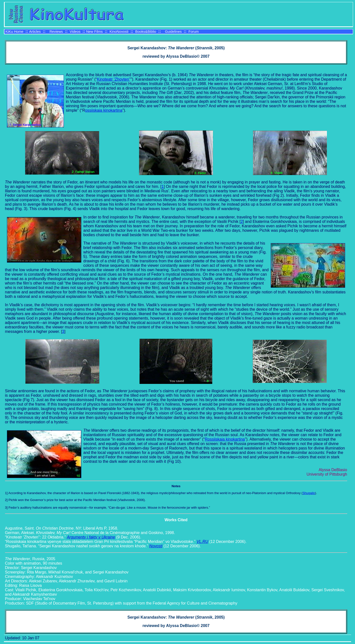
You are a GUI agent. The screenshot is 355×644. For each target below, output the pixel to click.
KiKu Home (14, 32)
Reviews (56, 32)
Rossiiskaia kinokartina (225, 439)
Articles (35, 32)
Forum (194, 32)
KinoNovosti (119, 32)
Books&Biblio (146, 32)
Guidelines (173, 32)
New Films (94, 32)
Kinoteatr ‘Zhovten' (113, 79)
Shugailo (309, 493)
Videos (75, 32)
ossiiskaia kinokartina (104, 110)
